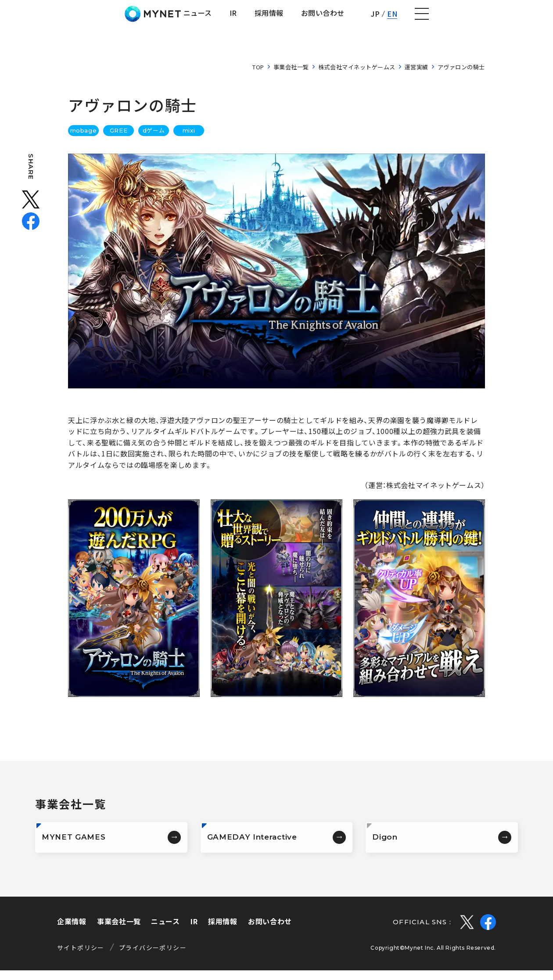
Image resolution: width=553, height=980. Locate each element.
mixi (189, 140)
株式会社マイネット (54, 19)
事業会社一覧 (291, 77)
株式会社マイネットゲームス (357, 77)
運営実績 (417, 77)
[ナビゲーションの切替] (534, 19)
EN (503, 18)
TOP (258, 77)
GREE (118, 140)
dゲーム (154, 140)
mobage (83, 140)
